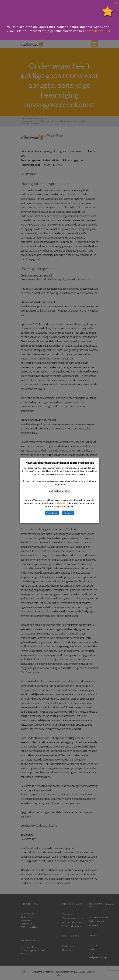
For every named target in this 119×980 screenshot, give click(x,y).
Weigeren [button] (68, 513)
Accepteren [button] (52, 513)
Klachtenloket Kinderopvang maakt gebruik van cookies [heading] (60, 463)
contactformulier (98, 31)
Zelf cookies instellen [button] (60, 491)
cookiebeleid (60, 503)
